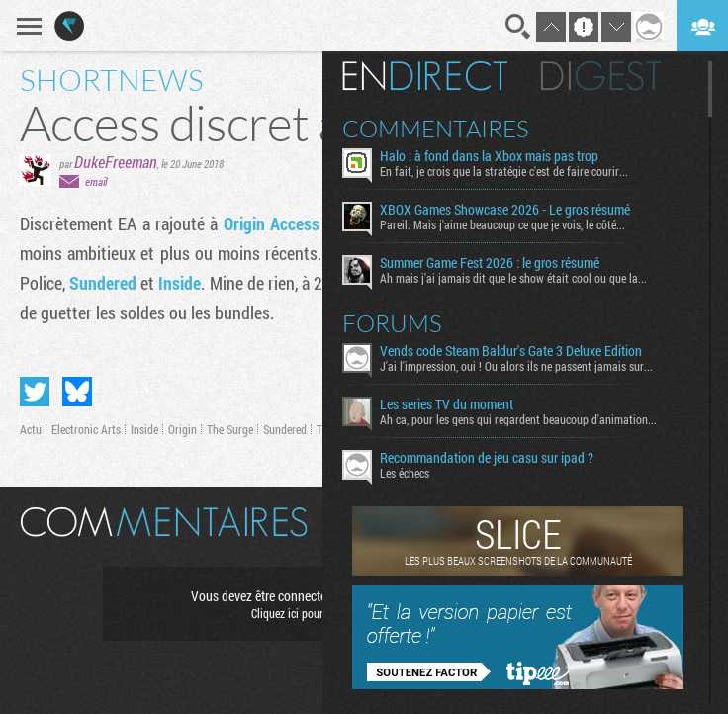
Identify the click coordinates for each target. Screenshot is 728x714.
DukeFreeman (116, 162)
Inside (180, 283)
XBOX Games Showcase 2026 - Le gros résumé (505, 210)
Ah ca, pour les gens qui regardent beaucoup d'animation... (518, 419)
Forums (392, 323)
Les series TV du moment (447, 404)
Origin (182, 429)
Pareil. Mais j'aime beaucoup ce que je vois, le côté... (502, 224)
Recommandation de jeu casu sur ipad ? (487, 458)
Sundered (103, 283)
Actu (31, 429)
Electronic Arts (86, 429)
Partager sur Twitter (35, 392)
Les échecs (405, 473)
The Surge (230, 429)
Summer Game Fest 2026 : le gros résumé (490, 263)
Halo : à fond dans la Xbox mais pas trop (489, 156)
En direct (425, 76)
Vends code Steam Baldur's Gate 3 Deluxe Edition (511, 351)
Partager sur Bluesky (77, 392)
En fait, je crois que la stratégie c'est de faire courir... (504, 171)
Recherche (518, 27)
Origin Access (272, 223)
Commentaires (436, 129)
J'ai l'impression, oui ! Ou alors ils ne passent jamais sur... (516, 366)
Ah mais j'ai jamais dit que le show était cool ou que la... (513, 278)
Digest (601, 76)
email (96, 181)
